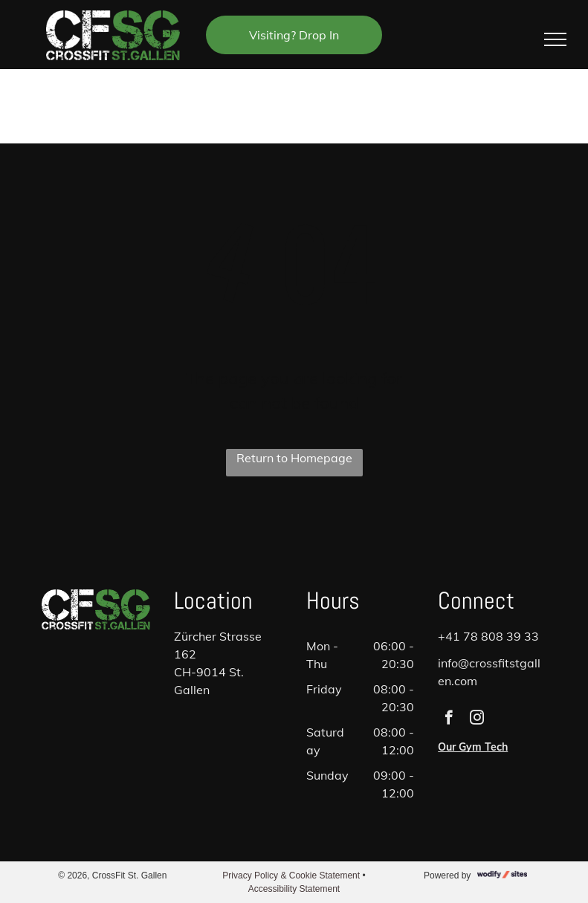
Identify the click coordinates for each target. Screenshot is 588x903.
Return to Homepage (294, 458)
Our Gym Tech (473, 747)
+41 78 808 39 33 (488, 636)
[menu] (555, 39)
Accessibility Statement (294, 889)
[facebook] (449, 719)
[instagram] (477, 719)
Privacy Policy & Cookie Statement (291, 876)
